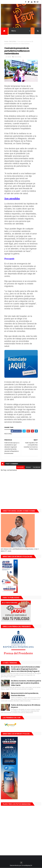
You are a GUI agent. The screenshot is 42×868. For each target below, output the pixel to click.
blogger (20, 467)
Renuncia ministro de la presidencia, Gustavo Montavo (25, 694)
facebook (37, 467)
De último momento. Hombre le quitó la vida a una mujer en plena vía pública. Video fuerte (26, 683)
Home (6, 41)
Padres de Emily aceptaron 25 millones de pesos (26, 706)
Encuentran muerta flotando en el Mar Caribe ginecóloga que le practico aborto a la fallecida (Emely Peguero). (26, 669)
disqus (28, 467)
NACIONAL (13, 41)
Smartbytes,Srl (27, 865)
